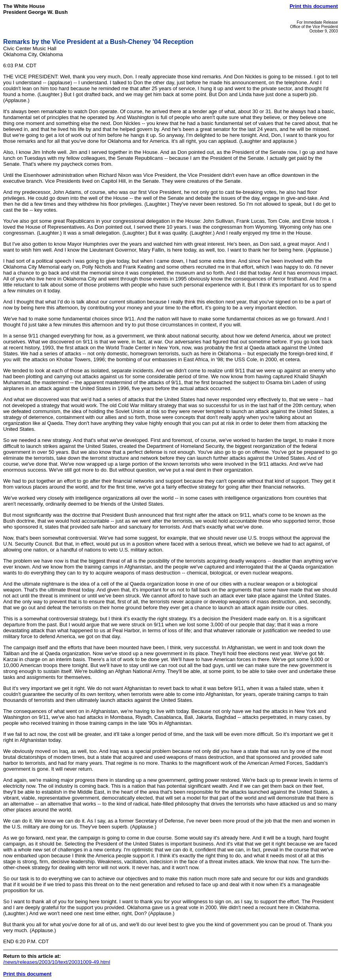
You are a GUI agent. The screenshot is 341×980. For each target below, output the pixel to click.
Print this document (314, 6)
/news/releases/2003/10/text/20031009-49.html (57, 962)
